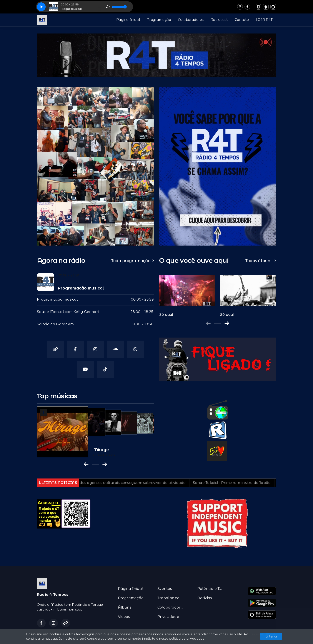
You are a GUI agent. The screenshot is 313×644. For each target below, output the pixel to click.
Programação (159, 20)
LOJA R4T (264, 20)
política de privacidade (187, 639)
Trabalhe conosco (172, 598)
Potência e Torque (212, 589)
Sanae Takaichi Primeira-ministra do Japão (240, 483)
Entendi (271, 636)
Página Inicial (128, 20)
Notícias (205, 598)
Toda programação (133, 261)
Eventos (165, 589)
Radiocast (219, 20)
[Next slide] (227, 323)
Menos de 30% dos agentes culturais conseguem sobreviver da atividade (127, 483)
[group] (187, 293)
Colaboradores (191, 20)
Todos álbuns (261, 261)
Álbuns (125, 607)
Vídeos (124, 617)
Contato (242, 20)
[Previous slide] (208, 323)
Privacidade (168, 617)
